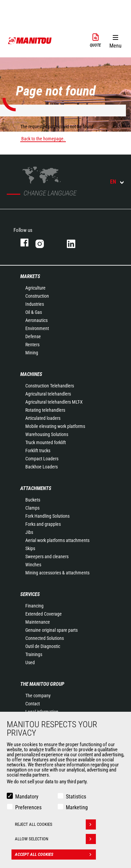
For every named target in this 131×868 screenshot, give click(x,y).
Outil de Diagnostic (43, 646)
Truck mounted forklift (46, 442)
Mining (32, 353)
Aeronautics (36, 320)
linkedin (76, 242)
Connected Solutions (45, 638)
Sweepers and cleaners (47, 557)
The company (38, 696)
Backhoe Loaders (42, 467)
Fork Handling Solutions (47, 516)
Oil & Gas (34, 312)
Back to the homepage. (43, 139)
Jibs (29, 532)
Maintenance (38, 622)
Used (30, 662)
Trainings (34, 654)
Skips (30, 548)
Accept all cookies (55, 855)
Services (30, 594)
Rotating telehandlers (45, 410)
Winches (33, 565)
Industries (35, 304)
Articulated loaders (43, 418)
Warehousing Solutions (47, 434)
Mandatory (27, 797)
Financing (34, 606)
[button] (115, 40)
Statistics (76, 797)
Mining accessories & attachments (57, 573)
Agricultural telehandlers (48, 394)
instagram (44, 242)
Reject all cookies (55, 824)
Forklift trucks (38, 451)
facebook (21, 242)
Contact (33, 704)
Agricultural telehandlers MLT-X (54, 402)
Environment (37, 328)
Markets (30, 276)
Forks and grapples (43, 524)
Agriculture (35, 288)
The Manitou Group (42, 684)
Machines (31, 374)
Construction (37, 296)
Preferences (28, 807)
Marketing (77, 807)
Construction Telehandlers (50, 386)
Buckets (33, 500)
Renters (32, 345)
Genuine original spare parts (51, 630)
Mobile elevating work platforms (55, 426)
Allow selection (55, 839)
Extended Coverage (44, 614)
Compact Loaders (42, 459)
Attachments (36, 488)
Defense (33, 336)
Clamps (32, 508)
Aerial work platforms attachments (57, 540)
